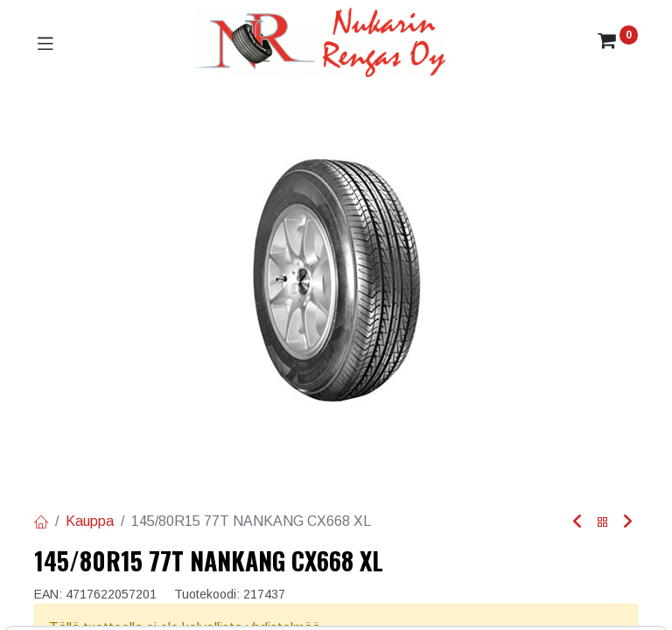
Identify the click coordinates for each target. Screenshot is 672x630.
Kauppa (90, 521)
